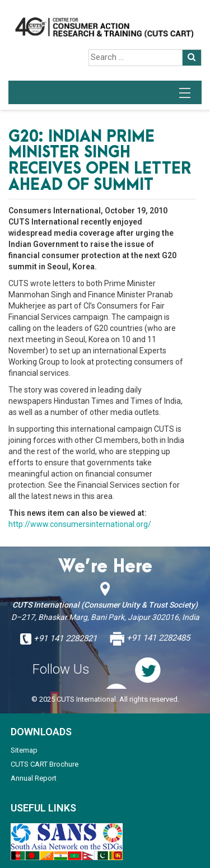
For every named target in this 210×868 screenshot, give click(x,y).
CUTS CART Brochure (45, 764)
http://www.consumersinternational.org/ (80, 524)
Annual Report (34, 778)
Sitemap (24, 750)
